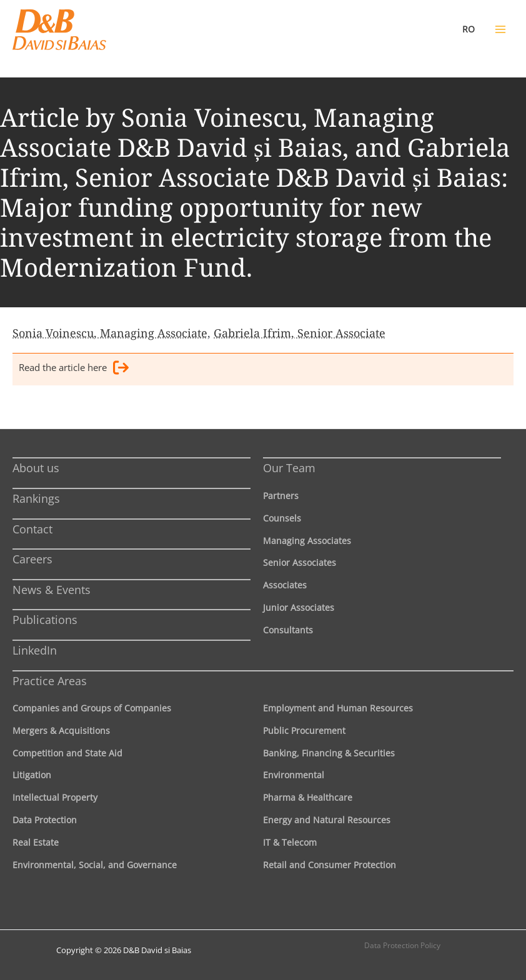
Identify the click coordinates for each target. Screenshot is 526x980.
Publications (45, 620)
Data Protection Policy (402, 945)
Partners (281, 496)
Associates (285, 585)
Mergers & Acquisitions (61, 730)
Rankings (36, 498)
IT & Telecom (290, 842)
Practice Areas (50, 681)
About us (36, 468)
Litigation (32, 775)
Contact (32, 529)
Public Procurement (304, 730)
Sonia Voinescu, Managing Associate (110, 333)
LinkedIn (35, 650)
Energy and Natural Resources (327, 820)
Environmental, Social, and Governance (95, 865)
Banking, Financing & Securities (329, 753)
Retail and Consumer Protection (330, 865)
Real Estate (36, 842)
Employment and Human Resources (338, 708)
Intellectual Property (55, 797)
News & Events (52, 590)
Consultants (288, 630)
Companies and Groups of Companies (92, 708)
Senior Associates (300, 562)
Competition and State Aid (67, 753)
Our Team (289, 468)
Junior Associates (299, 607)
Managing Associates (307, 541)
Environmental (294, 775)
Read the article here (74, 369)
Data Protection (45, 820)
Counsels (282, 518)
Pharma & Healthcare (308, 797)
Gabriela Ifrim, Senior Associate (300, 333)
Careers (32, 559)
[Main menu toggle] (500, 29)
